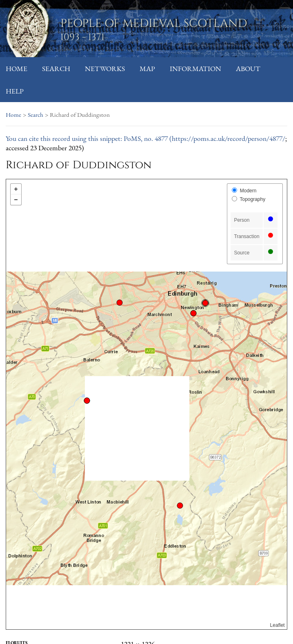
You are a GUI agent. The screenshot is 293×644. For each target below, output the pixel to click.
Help (15, 91)
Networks (105, 68)
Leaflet (277, 625)
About (248, 68)
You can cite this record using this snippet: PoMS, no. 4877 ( (89, 138)
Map (147, 68)
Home (17, 68)
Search (56, 68)
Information (195, 68)
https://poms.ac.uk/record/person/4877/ (229, 138)
